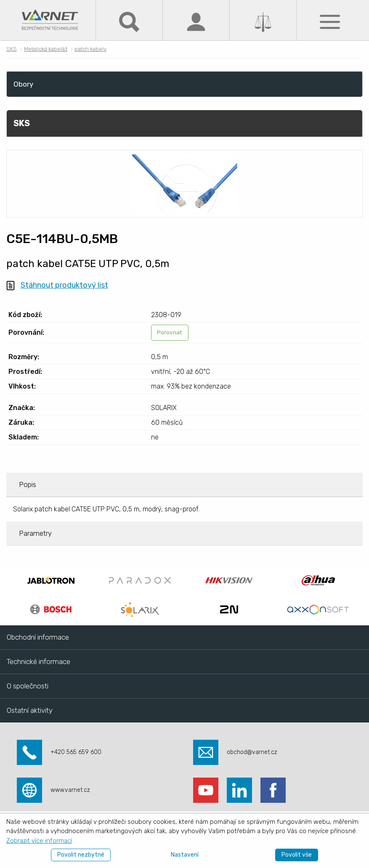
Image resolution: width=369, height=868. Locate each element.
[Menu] (330, 21)
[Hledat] (129, 21)
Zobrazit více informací (39, 841)
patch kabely (90, 49)
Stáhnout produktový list (64, 285)
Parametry (35, 533)
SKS (12, 49)
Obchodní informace (38, 637)
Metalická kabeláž (46, 49)
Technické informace (38, 662)
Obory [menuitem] (23, 84)
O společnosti (28, 686)
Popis (28, 484)
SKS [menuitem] (22, 123)
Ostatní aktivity (30, 710)
